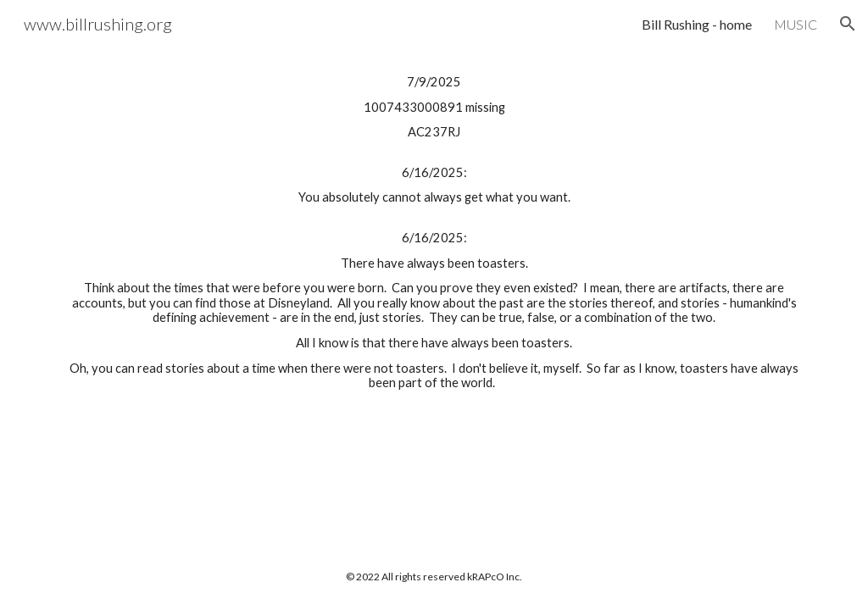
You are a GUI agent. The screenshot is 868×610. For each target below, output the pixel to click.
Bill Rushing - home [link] (697, 24)
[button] (848, 24)
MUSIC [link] (796, 24)
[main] (434, 233)
